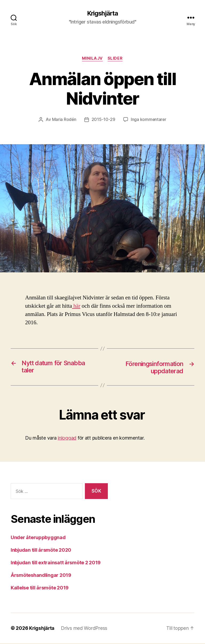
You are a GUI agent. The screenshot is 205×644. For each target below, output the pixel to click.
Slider (116, 59)
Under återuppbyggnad (38, 538)
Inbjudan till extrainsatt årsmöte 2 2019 (56, 563)
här (76, 306)
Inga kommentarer (149, 120)
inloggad (67, 439)
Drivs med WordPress (85, 629)
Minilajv (92, 59)
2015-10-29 (103, 120)
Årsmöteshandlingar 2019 (41, 576)
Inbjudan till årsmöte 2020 (41, 551)
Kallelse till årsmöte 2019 (40, 588)
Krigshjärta (102, 13)
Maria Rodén (64, 120)
